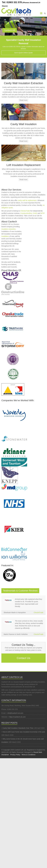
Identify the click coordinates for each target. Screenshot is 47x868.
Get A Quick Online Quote (23, 53)
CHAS (35, 213)
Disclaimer (5, 755)
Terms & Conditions (28, 755)
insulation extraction (8, 229)
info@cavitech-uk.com (15, 713)
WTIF (43, 213)
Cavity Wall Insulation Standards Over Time (18, 728)
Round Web (38, 752)
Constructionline (26, 213)
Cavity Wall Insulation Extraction (24, 83)
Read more (23, 100)
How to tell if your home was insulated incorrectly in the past (24, 732)
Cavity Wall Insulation (23, 124)
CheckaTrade (25, 211)
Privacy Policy (15, 755)
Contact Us (23, 658)
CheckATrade (39, 613)
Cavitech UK (10, 30)
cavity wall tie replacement (27, 200)
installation (5, 236)
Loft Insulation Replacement (24, 165)
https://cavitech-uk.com (17, 717)
